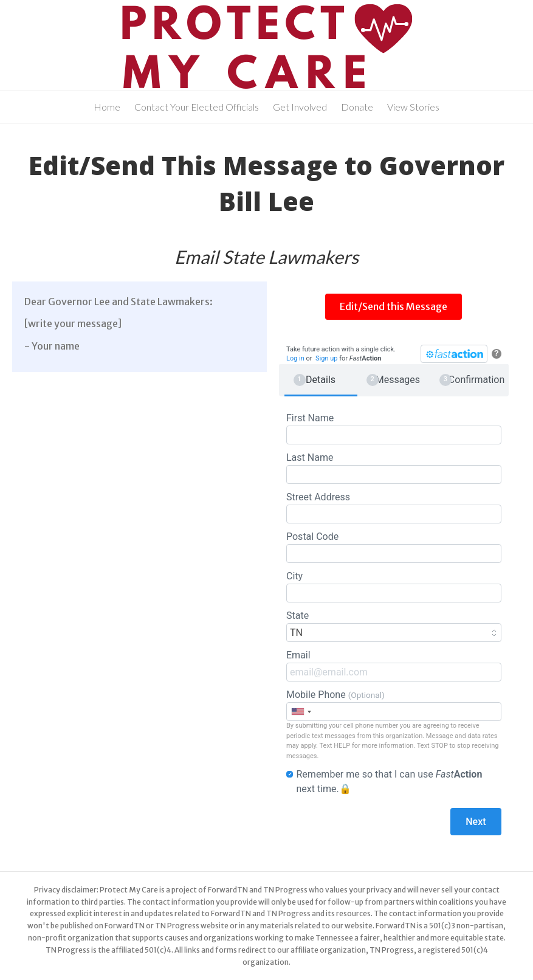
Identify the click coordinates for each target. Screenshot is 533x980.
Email (394, 665)
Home (107, 107)
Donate (357, 107)
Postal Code (394, 547)
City (394, 586)
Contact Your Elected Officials (197, 107)
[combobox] (301, 712)
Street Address (394, 507)
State (394, 626)
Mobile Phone (394, 705)
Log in (295, 358)
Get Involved (300, 107)
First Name (394, 428)
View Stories (413, 107)
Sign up (326, 358)
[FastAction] (454, 354)
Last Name (394, 468)
